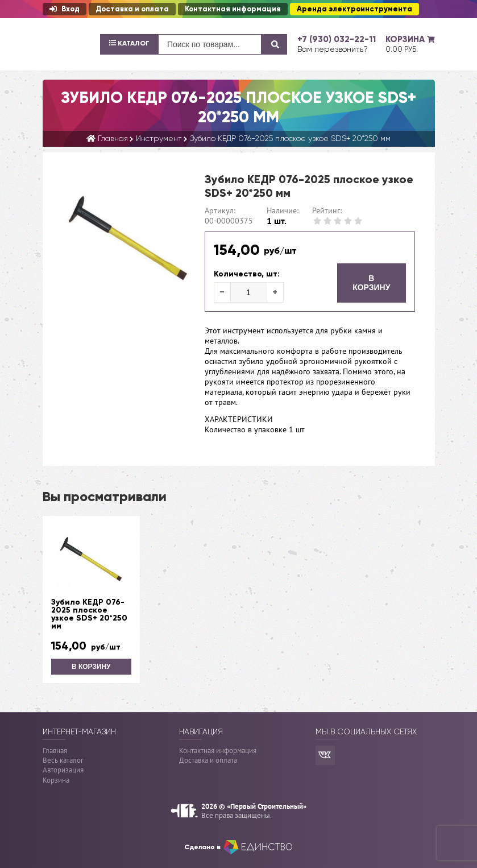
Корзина (56, 780)
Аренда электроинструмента (354, 9)
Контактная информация (233, 9)
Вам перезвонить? (333, 49)
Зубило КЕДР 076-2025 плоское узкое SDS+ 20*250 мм (89, 614)
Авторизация (63, 770)
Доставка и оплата (132, 9)
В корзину (371, 283)
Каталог (129, 43)
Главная (55, 750)
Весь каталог (63, 760)
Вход (65, 9)
